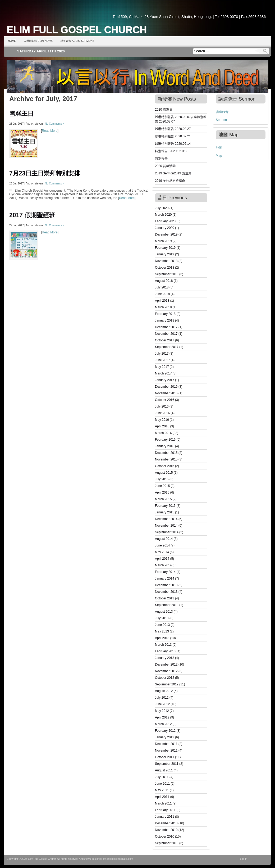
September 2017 (167, 347)
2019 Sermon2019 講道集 (173, 173)
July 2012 (162, 698)
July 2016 (162, 406)
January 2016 (165, 446)
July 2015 (162, 479)
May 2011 (162, 790)
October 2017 (165, 340)
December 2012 (166, 664)
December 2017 (166, 327)
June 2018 (162, 294)
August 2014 (164, 539)
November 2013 (166, 592)
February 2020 (165, 221)
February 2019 (165, 248)
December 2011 (166, 744)
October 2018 (165, 268)
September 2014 (167, 532)
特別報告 (161, 159)
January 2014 (165, 578)
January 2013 (165, 658)
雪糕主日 (21, 114)
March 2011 (163, 803)
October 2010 (165, 837)
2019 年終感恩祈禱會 (170, 181)
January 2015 (165, 512)
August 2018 (164, 281)
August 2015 (164, 473)
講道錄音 (222, 112)
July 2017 (162, 354)
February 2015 (165, 506)
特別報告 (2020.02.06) (171, 151)
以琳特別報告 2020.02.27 (173, 129)
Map (219, 156)
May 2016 (162, 420)
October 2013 (165, 598)
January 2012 (165, 737)
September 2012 (167, 684)
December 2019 (166, 234)
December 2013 (166, 585)
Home (12, 41)
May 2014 (162, 552)
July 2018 (162, 287)
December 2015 (166, 453)
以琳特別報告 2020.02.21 (173, 136)
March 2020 (163, 215)
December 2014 (166, 519)
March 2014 (163, 565)
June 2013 (162, 625)
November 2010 (166, 830)
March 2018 (163, 307)
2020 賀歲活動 (165, 166)
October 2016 (165, 400)
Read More (50, 131)
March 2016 (163, 433)
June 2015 (162, 486)
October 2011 (165, 757)
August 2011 (164, 770)
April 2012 (162, 717)
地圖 (219, 148)
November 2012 (166, 671)
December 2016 (166, 387)
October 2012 (165, 678)
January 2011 (165, 817)
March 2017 (163, 373)
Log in (244, 859)
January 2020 (165, 228)
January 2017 (165, 380)
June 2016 (162, 413)
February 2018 (165, 314)
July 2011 (162, 777)
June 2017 (162, 360)
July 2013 (162, 618)
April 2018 (162, 301)
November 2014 (166, 526)
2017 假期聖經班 (32, 215)
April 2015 (162, 492)
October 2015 (165, 466)
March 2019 (163, 241)
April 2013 (162, 638)
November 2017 (166, 334)
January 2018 (165, 320)
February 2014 (165, 572)
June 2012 (162, 704)
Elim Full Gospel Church (77, 30)
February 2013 (165, 651)
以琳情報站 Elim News (38, 41)
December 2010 (166, 823)
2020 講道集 (164, 110)
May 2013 (162, 631)
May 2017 (162, 367)
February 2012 (165, 731)
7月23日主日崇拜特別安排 (45, 173)
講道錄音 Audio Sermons (77, 41)
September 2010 (167, 843)
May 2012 (162, 711)
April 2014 (162, 559)
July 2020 (162, 208)
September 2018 (167, 274)
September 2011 (167, 764)
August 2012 (164, 691)
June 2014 (162, 545)
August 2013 (164, 612)
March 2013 (163, 645)
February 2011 (165, 810)
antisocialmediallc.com (120, 859)
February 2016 (165, 440)
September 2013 (167, 605)
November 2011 (166, 751)
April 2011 (162, 797)
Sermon (221, 120)
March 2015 (163, 499)
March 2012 (163, 724)
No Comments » (54, 124)
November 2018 (166, 261)
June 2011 (162, 784)
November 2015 (166, 459)
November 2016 (166, 393)
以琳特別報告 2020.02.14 (173, 144)
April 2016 (162, 426)
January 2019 (165, 254)
